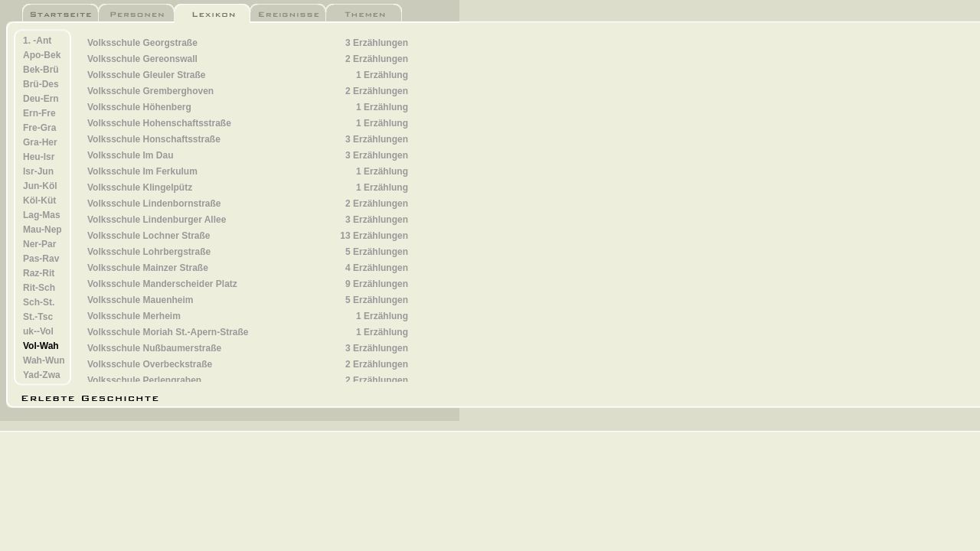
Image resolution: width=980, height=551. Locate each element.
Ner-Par (39, 244)
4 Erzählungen (377, 268)
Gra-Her (40, 142)
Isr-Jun (38, 171)
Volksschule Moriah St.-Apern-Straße (168, 332)
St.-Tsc (38, 317)
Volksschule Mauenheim (140, 300)
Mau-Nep (42, 230)
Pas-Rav (41, 259)
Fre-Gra (39, 128)
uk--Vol (38, 331)
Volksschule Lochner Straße (149, 236)
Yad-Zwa (42, 375)
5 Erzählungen (377, 252)
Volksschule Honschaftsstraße (154, 139)
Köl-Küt (39, 201)
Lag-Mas (42, 215)
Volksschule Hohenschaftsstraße (159, 123)
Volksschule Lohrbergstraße (149, 252)
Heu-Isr (39, 157)
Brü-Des (41, 84)
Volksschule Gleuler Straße (147, 75)
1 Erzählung (382, 75)
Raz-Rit (39, 273)
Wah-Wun (44, 360)
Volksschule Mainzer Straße (148, 268)
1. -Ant (37, 41)
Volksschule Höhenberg (139, 107)
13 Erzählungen (374, 236)
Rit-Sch (39, 288)
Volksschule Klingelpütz (140, 187)
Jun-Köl (40, 186)
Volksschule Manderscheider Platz (162, 284)
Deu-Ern (41, 99)
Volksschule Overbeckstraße (150, 364)
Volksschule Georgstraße (142, 43)
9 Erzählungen (377, 284)
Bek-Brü (41, 70)
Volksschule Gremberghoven (150, 91)
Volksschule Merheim (134, 316)
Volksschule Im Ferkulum (142, 171)
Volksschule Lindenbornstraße (154, 204)
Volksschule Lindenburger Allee (157, 220)
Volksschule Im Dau (130, 155)
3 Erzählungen (377, 43)
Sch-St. (39, 302)
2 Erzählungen (377, 59)
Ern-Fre (39, 113)
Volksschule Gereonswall (142, 59)
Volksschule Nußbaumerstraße (154, 348)
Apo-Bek (42, 55)
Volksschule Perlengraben (144, 380)
